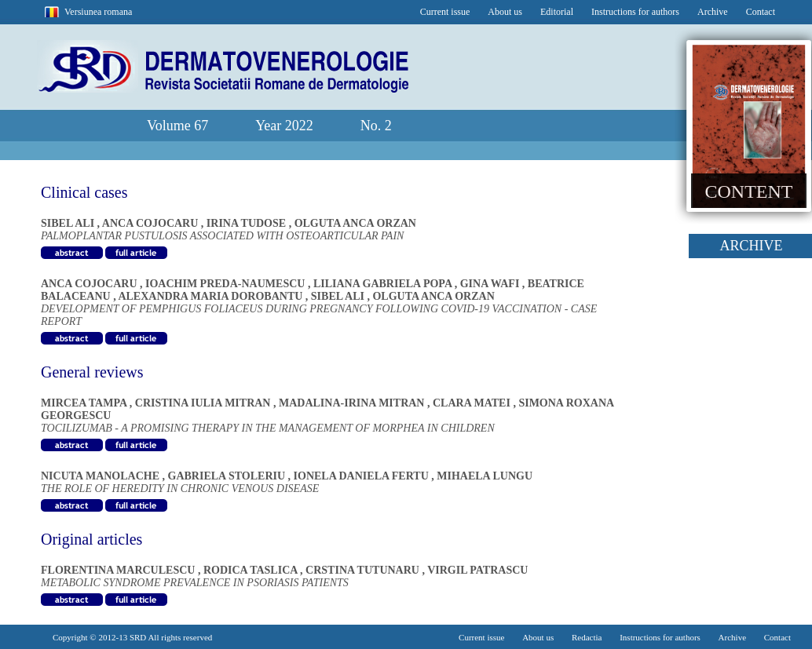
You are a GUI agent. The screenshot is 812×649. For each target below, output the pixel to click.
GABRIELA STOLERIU (228, 476)
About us (505, 12)
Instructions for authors (635, 12)
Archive (713, 12)
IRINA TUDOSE (248, 223)
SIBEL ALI (69, 223)
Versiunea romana (98, 12)
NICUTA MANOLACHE (102, 476)
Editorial (557, 12)
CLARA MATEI (473, 403)
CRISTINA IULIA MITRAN (204, 403)
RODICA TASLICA (252, 570)
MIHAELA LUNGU (485, 476)
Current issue (445, 12)
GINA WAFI (491, 284)
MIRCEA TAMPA (85, 403)
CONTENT (749, 191)
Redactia (587, 637)
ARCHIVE (752, 246)
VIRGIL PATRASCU (477, 570)
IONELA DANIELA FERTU (363, 476)
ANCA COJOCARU (152, 223)
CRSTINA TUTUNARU (364, 570)
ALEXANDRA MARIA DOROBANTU (211, 296)
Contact (761, 12)
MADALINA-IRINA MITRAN (353, 403)
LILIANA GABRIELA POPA (384, 284)
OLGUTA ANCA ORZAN (355, 223)
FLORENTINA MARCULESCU (119, 570)
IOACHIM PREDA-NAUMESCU (227, 284)
